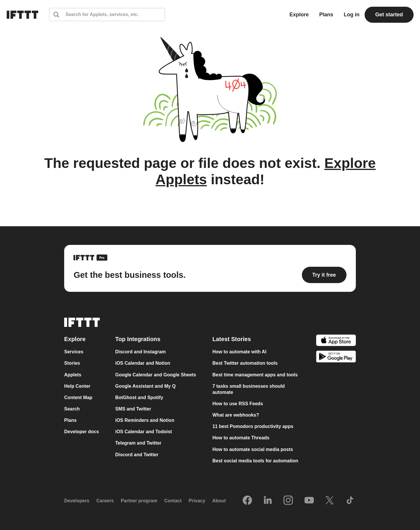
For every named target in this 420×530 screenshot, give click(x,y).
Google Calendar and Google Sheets (156, 375)
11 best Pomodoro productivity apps (253, 426)
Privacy (197, 501)
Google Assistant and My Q (145, 386)
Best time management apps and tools (255, 375)
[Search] (107, 15)
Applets (73, 375)
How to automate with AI (239, 352)
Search (72, 409)
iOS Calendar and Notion (143, 363)
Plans (326, 15)
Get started (389, 15)
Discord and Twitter (137, 455)
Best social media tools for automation (255, 461)
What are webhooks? (236, 415)
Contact (173, 501)
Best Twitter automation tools (245, 363)
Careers (105, 501)
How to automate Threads (241, 438)
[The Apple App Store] (336, 341)
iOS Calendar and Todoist (143, 432)
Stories (72, 363)
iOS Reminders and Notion (145, 420)
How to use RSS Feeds (238, 404)
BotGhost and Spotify (139, 397)
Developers (77, 501)
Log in (351, 15)
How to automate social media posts (253, 449)
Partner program (139, 501)
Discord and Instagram (140, 352)
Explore (299, 15)
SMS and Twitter (133, 409)
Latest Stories (232, 339)
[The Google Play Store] (336, 357)
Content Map (78, 397)
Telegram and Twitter (138, 443)
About (219, 501)
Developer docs (82, 432)
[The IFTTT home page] (22, 15)
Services (74, 352)
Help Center (77, 386)
